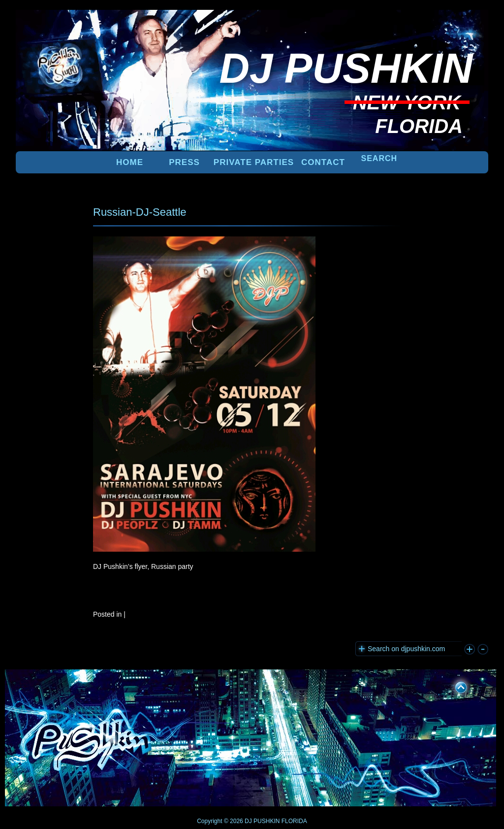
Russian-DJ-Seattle (140, 212)
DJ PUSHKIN (262, 821)
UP (454, 686)
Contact (323, 162)
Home (130, 162)
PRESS (184, 162)
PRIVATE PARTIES (254, 162)
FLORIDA (294, 821)
